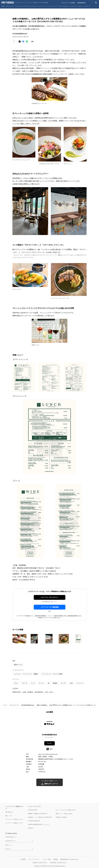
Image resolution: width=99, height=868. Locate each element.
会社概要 (23, 859)
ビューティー (42, 6)
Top (3, 6)
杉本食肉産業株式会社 (28, 705)
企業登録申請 (81, 3)
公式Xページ (9, 845)
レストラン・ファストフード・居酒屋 (26, 674)
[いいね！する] (14, 42)
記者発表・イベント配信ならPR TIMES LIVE (40, 817)
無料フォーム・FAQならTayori (64, 814)
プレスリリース (14, 705)
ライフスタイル (64, 6)
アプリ (26, 6)
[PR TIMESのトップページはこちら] (25, 3)
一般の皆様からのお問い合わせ (58, 863)
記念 (71, 683)
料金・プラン (9, 816)
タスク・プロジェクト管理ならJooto (66, 810)
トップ (5, 705)
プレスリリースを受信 (68, 3)
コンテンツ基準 (47, 859)
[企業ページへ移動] (49, 724)
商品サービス (18, 665)
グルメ (80, 6)
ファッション (52, 6)
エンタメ (33, 6)
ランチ (33, 683)
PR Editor (31, 828)
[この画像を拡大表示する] (19, 639)
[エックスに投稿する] (20, 42)
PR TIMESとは (9, 812)
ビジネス (73, 6)
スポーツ (87, 6)
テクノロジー (10, 6)
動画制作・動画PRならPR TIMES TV (38, 814)
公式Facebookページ (11, 837)
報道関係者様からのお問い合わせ (69, 859)
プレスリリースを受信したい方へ (14, 819)
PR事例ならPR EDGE (61, 817)
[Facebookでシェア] (23, 42)
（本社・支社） (49, 692)
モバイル (19, 6)
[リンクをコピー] (32, 42)
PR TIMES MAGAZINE (34, 821)
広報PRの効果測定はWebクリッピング (38, 824)
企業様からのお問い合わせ (40, 863)
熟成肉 (55, 683)
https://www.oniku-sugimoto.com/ (48, 754)
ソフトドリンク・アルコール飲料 (52, 674)
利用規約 (56, 859)
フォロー (50, 743)
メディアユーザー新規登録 (50, 607)
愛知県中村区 (17, 692)
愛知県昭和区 (39, 692)
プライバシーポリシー (34, 859)
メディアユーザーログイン (50, 597)
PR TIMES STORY (33, 810)
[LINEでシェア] (27, 42)
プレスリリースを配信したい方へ (14, 823)
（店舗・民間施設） (28, 692)
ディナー (42, 683)
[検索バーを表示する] (96, 3)
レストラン (80, 683)
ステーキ (25, 683)
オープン (64, 683)
